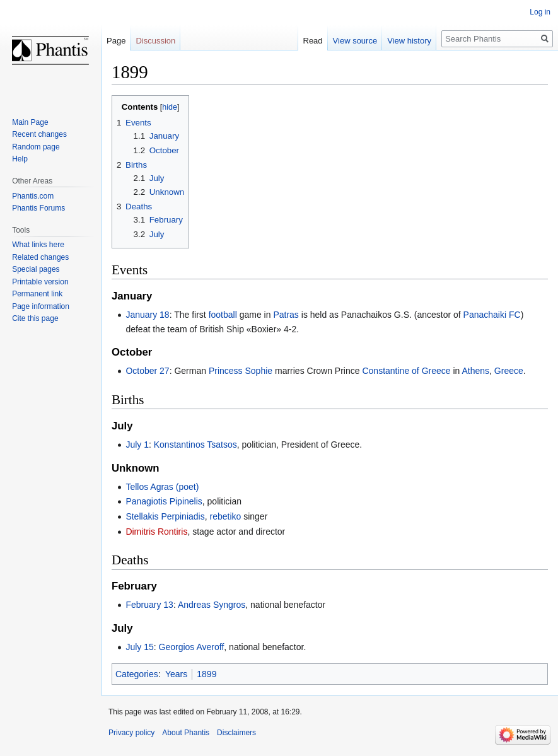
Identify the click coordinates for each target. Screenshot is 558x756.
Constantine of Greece (406, 371)
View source (355, 41)
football (223, 315)
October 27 (147, 371)
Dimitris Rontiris (156, 532)
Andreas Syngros (212, 605)
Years (176, 674)
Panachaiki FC (492, 315)
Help (20, 159)
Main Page (30, 122)
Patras (286, 315)
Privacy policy (131, 733)
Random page (36, 147)
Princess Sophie (241, 371)
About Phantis (186, 733)
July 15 (139, 647)
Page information (41, 306)
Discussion (155, 41)
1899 (206, 674)
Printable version (40, 282)
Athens (475, 371)
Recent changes (39, 134)
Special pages (36, 269)
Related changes (40, 257)
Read (313, 41)
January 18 (147, 315)
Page (116, 41)
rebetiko (225, 516)
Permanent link (37, 294)
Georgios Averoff (192, 647)
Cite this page (35, 318)
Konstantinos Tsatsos (195, 445)
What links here (38, 245)
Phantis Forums (38, 208)
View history (409, 41)
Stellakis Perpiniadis (165, 516)
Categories (137, 674)
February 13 (149, 605)
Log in (540, 12)
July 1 (137, 445)
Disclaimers (236, 733)
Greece (509, 371)
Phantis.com (33, 196)
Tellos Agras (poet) (162, 487)
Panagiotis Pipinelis (164, 501)
